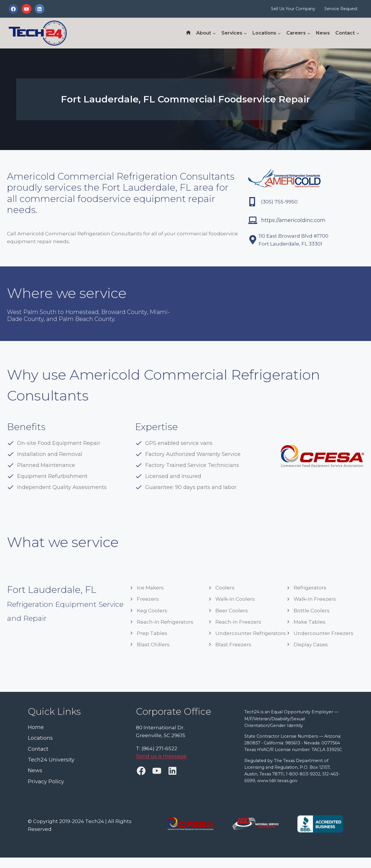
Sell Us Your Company (293, 9)
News (323, 33)
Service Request (341, 9)
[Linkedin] (39, 9)
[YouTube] (26, 9)
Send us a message (161, 756)
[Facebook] (13, 9)
